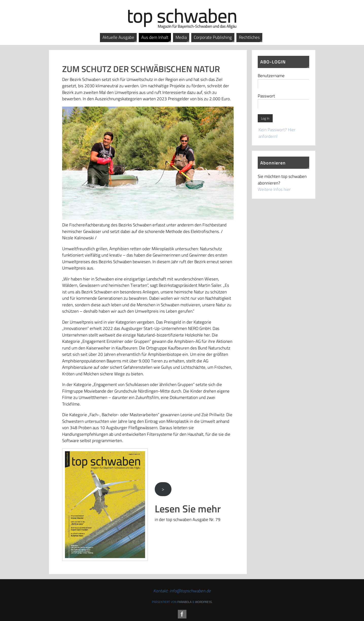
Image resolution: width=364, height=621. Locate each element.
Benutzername (271, 76)
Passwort (266, 96)
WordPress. (204, 602)
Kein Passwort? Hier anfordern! (277, 133)
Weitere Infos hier (274, 189)
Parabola (184, 602)
